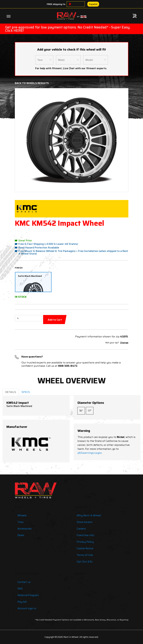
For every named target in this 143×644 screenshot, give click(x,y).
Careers (81, 529)
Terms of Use (85, 555)
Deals (21, 535)
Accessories (25, 529)
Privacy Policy (85, 542)
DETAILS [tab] (11, 392)
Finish (19, 268)
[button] (26, 140)
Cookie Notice (85, 548)
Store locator (85, 522)
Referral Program (28, 595)
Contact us (24, 582)
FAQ (20, 589)
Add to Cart (55, 320)
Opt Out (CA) (84, 562)
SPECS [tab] (26, 392)
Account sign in (27, 608)
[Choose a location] (70, 4)
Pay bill (22, 602)
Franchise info (85, 535)
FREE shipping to (56, 4)
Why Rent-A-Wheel (89, 515)
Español (93, 4)
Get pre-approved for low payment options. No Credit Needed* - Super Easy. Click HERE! (68, 29)
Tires (20, 522)
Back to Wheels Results (32, 83)
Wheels (22, 515)
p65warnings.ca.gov (90, 453)
